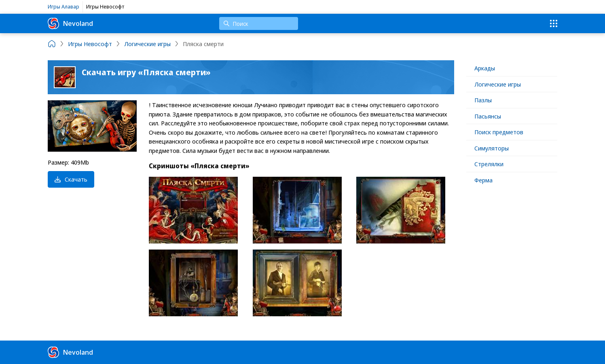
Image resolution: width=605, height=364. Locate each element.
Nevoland (70, 23)
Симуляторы (492, 148)
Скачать (71, 179)
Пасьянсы (488, 116)
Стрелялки (489, 164)
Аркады (485, 68)
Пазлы (483, 100)
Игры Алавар (63, 6)
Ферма (483, 180)
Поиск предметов (499, 132)
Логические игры (498, 84)
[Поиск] (259, 23)
